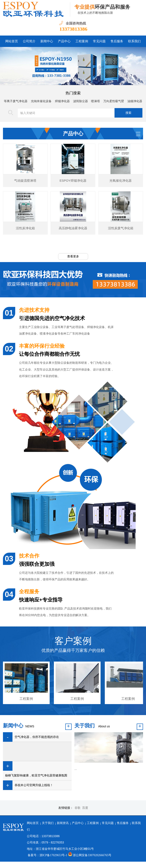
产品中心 (78, 823)
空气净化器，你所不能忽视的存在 (37, 737)
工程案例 (93, 823)
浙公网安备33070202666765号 (90, 855)
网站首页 (33, 823)
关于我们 (48, 823)
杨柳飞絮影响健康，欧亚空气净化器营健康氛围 (36, 775)
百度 (85, 808)
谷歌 (78, 808)
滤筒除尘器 (81, 101)
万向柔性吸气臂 (114, 101)
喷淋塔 (96, 101)
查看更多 (73, 256)
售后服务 (123, 823)
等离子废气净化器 (16, 101)
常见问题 (108, 823)
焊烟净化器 (62, 101)
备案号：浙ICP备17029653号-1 (47, 855)
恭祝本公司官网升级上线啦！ (34, 785)
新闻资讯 (63, 823)
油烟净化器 (135, 101)
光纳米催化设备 (41, 101)
